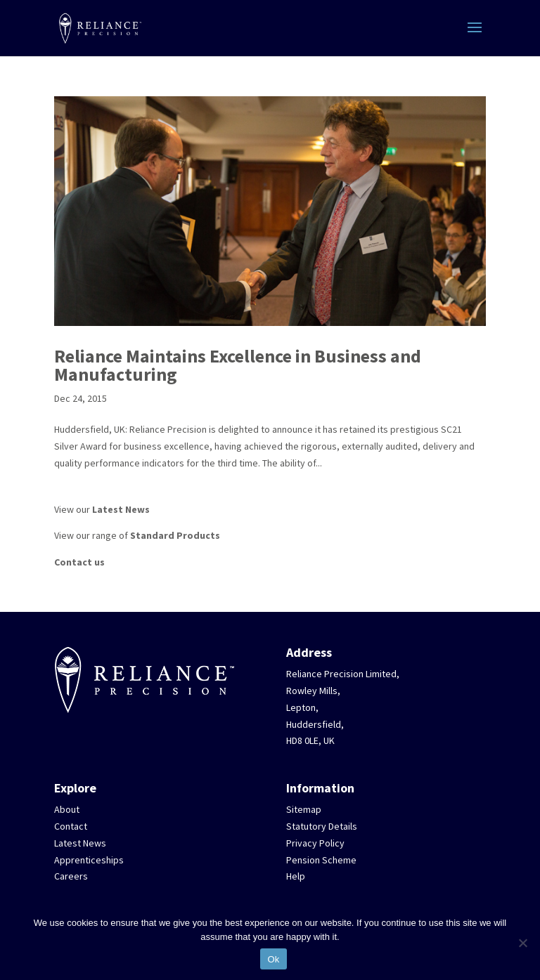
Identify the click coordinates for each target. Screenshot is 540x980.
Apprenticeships (89, 860)
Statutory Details (322, 826)
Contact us (79, 562)
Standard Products (175, 535)
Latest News (121, 509)
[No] (522, 943)
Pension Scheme (321, 860)
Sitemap (304, 809)
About (67, 809)
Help (296, 876)
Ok (273, 959)
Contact (71, 826)
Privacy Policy (315, 843)
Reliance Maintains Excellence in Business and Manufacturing (238, 365)
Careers (71, 876)
